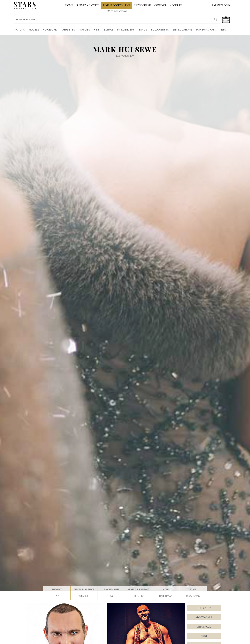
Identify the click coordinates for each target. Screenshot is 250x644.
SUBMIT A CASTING (88, 5)
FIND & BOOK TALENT (116, 5)
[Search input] (113, 19)
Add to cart (204, 617)
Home (69, 5)
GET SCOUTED (142, 5)
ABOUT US (176, 5)
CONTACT (160, 5)
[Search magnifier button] (216, 19)
